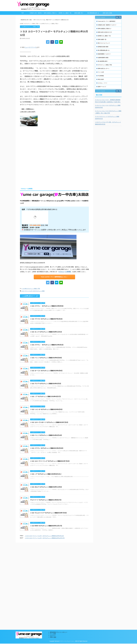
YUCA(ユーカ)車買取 (65, 272)
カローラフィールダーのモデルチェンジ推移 (33, 291)
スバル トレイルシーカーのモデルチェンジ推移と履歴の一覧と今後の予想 (108, 112)
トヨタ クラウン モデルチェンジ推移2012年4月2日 (47, 345)
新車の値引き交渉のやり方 (105, 32)
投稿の (53, 552)
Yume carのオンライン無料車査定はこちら (54, 277)
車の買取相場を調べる (93, 13)
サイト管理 (53, 549)
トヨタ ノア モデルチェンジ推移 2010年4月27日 (45, 397)
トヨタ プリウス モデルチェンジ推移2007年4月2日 (46, 319)
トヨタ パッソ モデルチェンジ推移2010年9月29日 (46, 358)
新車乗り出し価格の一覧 (65, 13)
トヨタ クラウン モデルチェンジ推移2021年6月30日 (47, 448)
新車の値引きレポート (104, 68)
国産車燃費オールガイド (104, 54)
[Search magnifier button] (120, 17)
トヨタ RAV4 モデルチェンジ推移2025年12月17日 (46, 526)
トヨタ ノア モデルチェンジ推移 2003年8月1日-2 (46, 474)
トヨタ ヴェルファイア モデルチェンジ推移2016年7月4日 (48, 513)
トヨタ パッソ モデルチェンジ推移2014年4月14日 (46, 435)
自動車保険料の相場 (103, 58)
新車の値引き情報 (107, 13)
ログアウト (53, 550)
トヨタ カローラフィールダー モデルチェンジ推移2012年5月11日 (44, 536)
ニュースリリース (30, 47)
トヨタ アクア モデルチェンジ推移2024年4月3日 (46, 384)
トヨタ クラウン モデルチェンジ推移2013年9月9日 (47, 306)
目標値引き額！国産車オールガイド (37, 14)
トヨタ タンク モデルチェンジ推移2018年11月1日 (46, 332)
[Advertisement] (35, 171)
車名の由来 (101, 79)
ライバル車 (101, 72)
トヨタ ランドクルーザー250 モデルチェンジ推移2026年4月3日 (108, 123)
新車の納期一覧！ (79, 13)
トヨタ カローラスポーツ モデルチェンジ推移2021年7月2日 (49, 422)
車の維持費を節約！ (103, 61)
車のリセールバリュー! (104, 43)
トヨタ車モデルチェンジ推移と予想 (31, 289)
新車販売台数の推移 (103, 47)
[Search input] (106, 17)
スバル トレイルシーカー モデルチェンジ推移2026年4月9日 (108, 106)
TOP (23, 13)
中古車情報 (101, 76)
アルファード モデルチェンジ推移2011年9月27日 (46, 500)
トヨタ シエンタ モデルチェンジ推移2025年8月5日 (46, 409)
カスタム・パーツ (103, 83)
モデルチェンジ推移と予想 (105, 65)
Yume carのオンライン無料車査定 (107, 21)
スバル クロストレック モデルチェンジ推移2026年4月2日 (107, 118)
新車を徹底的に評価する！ (51, 13)
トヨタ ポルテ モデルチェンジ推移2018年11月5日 (46, 487)
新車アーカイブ (102, 87)
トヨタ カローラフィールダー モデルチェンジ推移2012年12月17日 (45, 538)
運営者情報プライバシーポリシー (59, 547)
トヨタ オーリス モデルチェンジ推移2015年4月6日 (46, 371)
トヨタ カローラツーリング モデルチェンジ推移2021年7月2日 (50, 461)
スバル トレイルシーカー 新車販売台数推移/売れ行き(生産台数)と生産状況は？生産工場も (108, 101)
